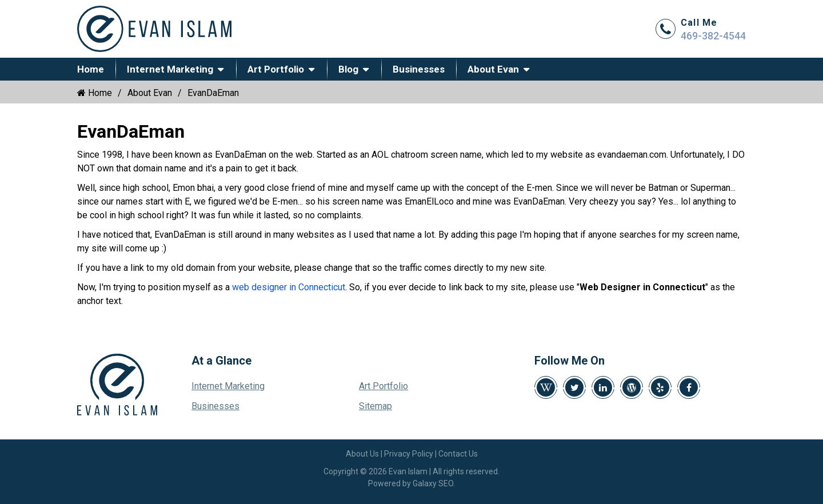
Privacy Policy (409, 454)
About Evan (493, 69)
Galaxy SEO (433, 483)
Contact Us (458, 454)
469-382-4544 (713, 36)
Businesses (419, 69)
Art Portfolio (276, 69)
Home (91, 69)
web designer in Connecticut (289, 287)
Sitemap (375, 406)
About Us (362, 454)
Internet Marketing (170, 69)
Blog (348, 69)
